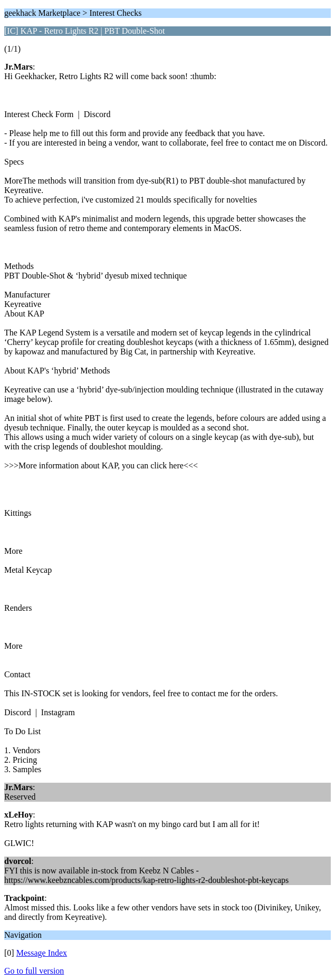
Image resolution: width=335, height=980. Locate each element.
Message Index (42, 953)
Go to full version (34, 971)
